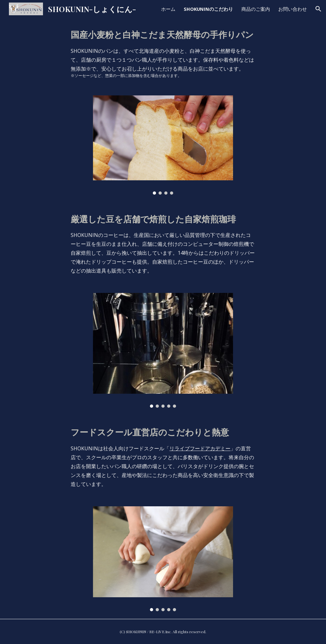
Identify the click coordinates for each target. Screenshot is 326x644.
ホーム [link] (168, 9)
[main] (163, 53)
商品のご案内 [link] (256, 9)
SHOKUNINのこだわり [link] (208, 9)
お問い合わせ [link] (293, 9)
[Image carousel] (163, 145)
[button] (318, 9)
